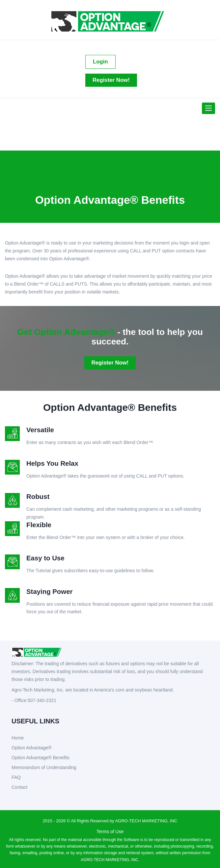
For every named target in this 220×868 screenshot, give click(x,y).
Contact (19, 787)
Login (100, 62)
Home (18, 738)
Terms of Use (110, 832)
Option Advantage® (32, 748)
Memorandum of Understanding (44, 767)
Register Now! (111, 80)
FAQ (16, 777)
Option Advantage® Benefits (41, 758)
